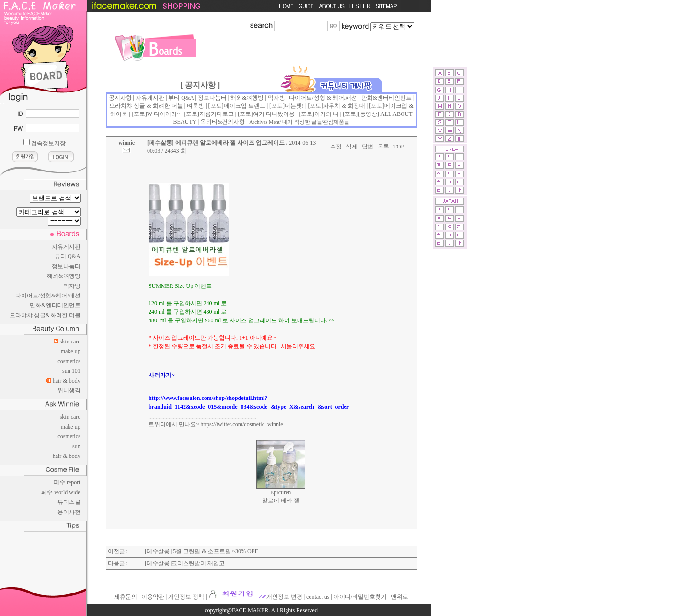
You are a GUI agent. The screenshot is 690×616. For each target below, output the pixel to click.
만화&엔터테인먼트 (55, 305)
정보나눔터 (66, 266)
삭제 (352, 147)
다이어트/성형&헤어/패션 (48, 296)
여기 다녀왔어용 (274, 114)
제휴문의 (126, 597)
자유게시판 (66, 247)
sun (76, 446)
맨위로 (400, 597)
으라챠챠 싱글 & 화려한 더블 (146, 106)
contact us (318, 597)
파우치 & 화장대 (344, 106)
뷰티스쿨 (69, 502)
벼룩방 (195, 106)
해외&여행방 (63, 276)
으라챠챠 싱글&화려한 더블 (45, 315)
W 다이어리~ (164, 114)
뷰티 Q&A (68, 256)
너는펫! (294, 106)
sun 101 (71, 371)
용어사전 (69, 512)
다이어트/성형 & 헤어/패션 (323, 98)
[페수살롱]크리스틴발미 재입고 (185, 563)
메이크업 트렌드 (245, 106)
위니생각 (69, 390)
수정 (336, 147)
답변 (368, 147)
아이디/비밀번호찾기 (360, 597)
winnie (126, 143)
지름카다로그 (217, 114)
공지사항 (120, 98)
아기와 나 (327, 114)
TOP (399, 147)
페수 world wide (61, 492)
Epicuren (281, 492)
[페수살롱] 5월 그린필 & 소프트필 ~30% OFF (201, 551)
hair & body (67, 381)
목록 (383, 147)
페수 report (67, 482)
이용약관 (153, 597)
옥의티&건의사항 (223, 122)
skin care (70, 342)
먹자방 (72, 286)
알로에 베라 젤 (281, 501)
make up (71, 351)
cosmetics (69, 361)
